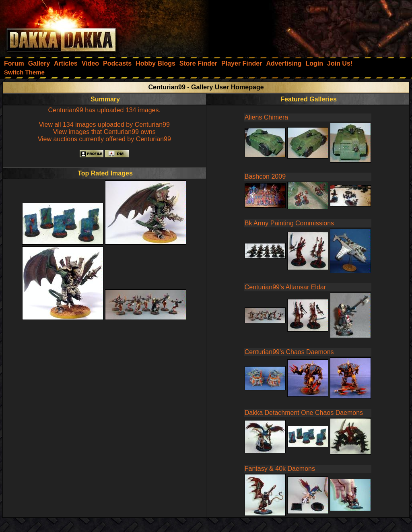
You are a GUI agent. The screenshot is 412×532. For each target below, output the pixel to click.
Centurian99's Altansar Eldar (285, 287)
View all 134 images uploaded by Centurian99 (104, 125)
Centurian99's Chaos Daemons (289, 352)
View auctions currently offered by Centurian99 (104, 139)
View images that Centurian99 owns (104, 132)
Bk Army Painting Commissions (289, 223)
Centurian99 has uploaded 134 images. (104, 110)
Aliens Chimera (266, 117)
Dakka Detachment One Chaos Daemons (304, 413)
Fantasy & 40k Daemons (280, 469)
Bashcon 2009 (265, 176)
